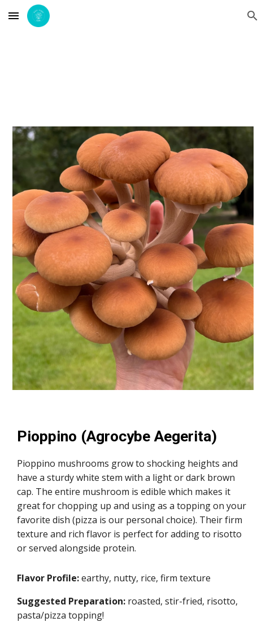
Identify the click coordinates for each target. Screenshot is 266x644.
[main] (133, 490)
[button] (14, 16)
